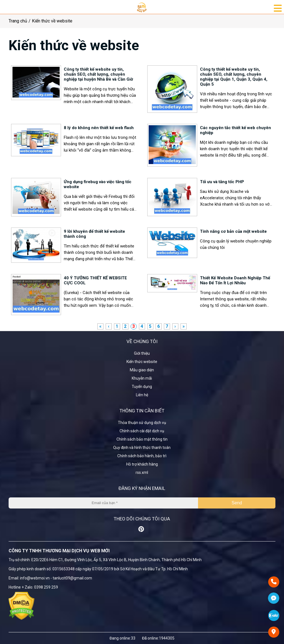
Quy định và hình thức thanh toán (142, 448)
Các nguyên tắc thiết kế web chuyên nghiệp (235, 130)
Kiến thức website (142, 362)
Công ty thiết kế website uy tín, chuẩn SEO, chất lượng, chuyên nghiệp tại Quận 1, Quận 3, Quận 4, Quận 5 (234, 77)
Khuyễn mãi (142, 378)
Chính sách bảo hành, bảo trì (142, 456)
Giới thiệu (142, 353)
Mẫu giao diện (142, 370)
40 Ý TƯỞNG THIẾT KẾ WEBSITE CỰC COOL (95, 280)
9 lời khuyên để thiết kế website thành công (94, 234)
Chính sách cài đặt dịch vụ (142, 431)
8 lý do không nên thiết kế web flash (99, 128)
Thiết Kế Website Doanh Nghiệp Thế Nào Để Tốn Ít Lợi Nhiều (235, 280)
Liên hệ (142, 395)
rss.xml (142, 472)
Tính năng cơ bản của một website (233, 231)
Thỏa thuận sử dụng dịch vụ (142, 423)
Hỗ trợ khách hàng (142, 464)
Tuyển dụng (142, 387)
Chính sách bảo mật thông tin (142, 439)
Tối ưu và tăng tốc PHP (222, 182)
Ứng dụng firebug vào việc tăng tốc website (98, 184)
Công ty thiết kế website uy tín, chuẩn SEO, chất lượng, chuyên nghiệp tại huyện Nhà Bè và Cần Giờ (98, 74)
